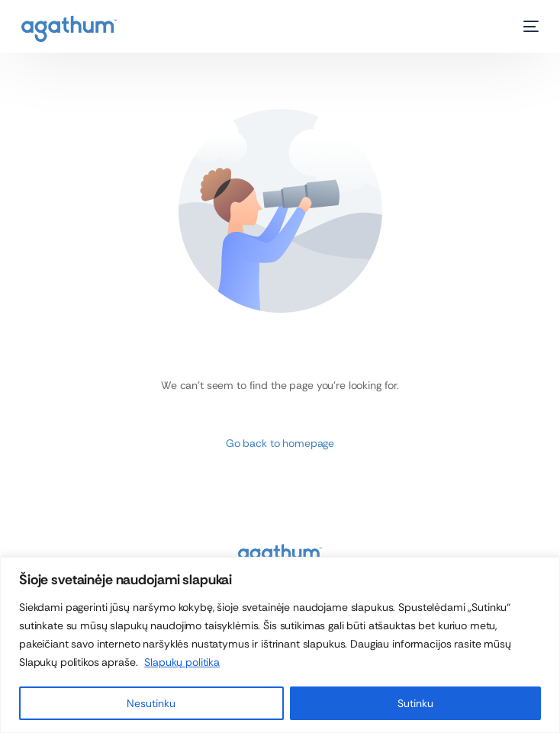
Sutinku (415, 703)
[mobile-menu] (523, 27)
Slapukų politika (182, 662)
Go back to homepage (280, 443)
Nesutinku (151, 703)
